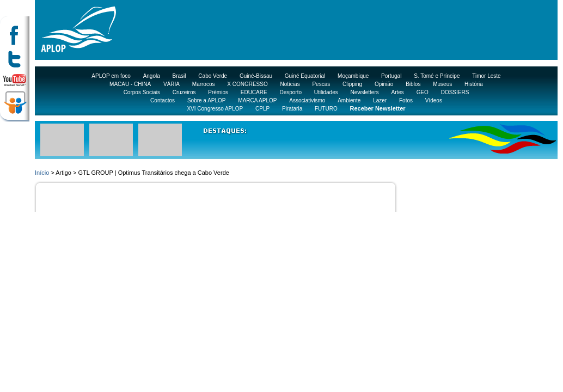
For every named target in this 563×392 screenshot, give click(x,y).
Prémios (218, 92)
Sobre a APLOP (207, 100)
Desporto (290, 92)
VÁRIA (172, 84)
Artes (398, 92)
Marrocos (204, 84)
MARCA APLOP (257, 100)
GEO (423, 92)
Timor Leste (486, 76)
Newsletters (364, 92)
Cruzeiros (184, 92)
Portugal (391, 76)
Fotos (406, 100)
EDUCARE (254, 92)
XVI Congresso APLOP (215, 109)
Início (42, 173)
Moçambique (353, 76)
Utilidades (326, 92)
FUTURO (326, 109)
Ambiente (349, 100)
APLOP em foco (111, 76)
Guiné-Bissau (256, 76)
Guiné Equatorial (305, 76)
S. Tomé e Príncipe (437, 76)
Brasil (179, 76)
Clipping (352, 84)
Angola (152, 76)
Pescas (321, 84)
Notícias (290, 84)
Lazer (380, 100)
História (474, 84)
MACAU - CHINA (130, 84)
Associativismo (307, 100)
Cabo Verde (213, 76)
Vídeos (434, 100)
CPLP (262, 109)
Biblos (413, 84)
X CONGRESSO (247, 84)
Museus (442, 84)
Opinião (384, 84)
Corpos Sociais (142, 92)
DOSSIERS (455, 92)
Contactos (163, 100)
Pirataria (292, 109)
